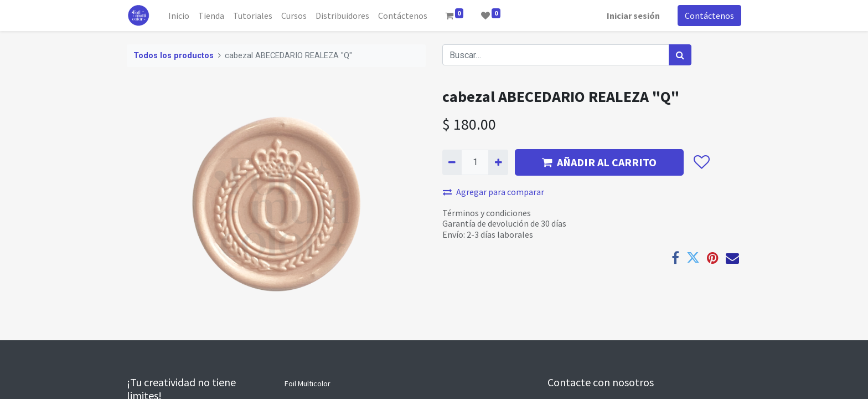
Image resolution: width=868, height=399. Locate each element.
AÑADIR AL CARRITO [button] (599, 162)
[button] (701, 162)
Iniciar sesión (633, 16)
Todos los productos (174, 56)
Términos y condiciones (487, 213)
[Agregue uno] (498, 162)
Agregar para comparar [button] (494, 192)
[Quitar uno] (452, 162)
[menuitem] (179, 16)
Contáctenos (709, 16)
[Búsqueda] (680, 55)
